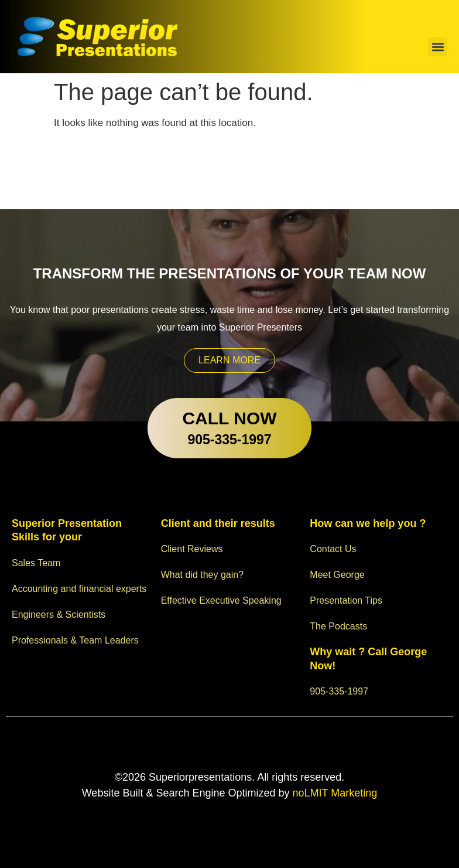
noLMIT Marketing (334, 793)
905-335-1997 (229, 440)
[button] (438, 47)
